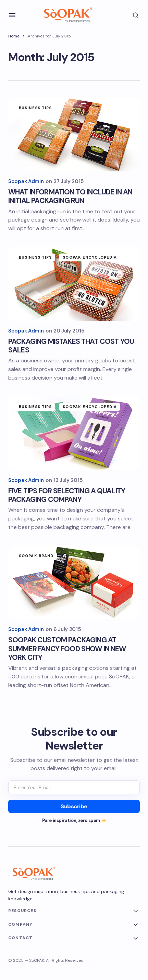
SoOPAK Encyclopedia (90, 257)
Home (14, 36)
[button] (12, 15)
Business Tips (35, 108)
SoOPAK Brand (36, 556)
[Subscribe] (74, 806)
